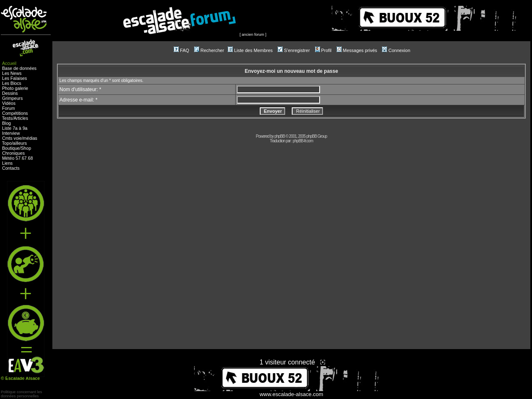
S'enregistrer (294, 50)
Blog (6, 123)
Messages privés (357, 50)
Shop (26, 148)
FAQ (181, 50)
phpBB (280, 136)
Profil (323, 50)
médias (30, 138)
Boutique (11, 148)
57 (18, 158)
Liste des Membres (250, 50)
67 (24, 158)
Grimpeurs (12, 98)
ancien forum (253, 35)
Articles (21, 118)
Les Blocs (12, 83)
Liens (7, 163)
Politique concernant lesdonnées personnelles (21, 394)
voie (18, 138)
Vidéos (9, 103)
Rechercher (209, 50)
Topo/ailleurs (15, 143)
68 (30, 158)
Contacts (11, 168)
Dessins (10, 93)
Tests (7, 118)
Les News (12, 73)
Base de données (19, 68)
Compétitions (15, 113)
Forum (9, 108)
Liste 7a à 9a (15, 128)
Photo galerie (15, 88)
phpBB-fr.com (303, 141)
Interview (11, 133)
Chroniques (14, 153)
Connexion (396, 50)
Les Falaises (15, 78)
